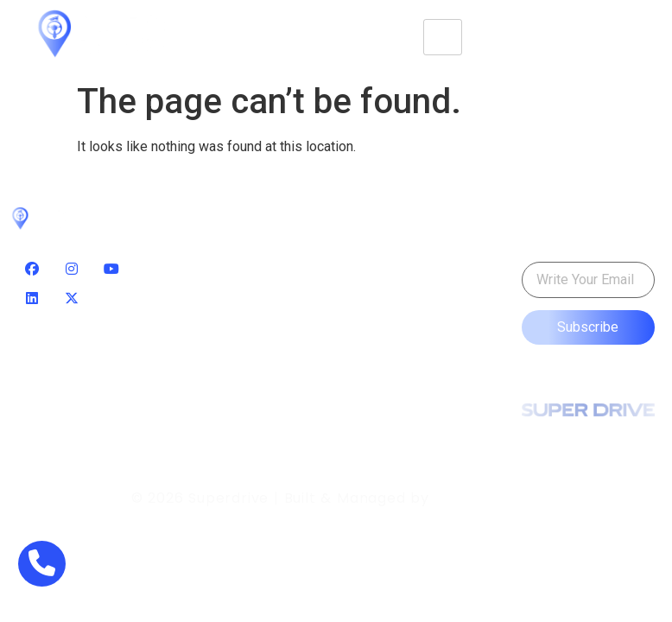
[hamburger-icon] (443, 37)
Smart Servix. (488, 498)
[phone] (42, 564)
